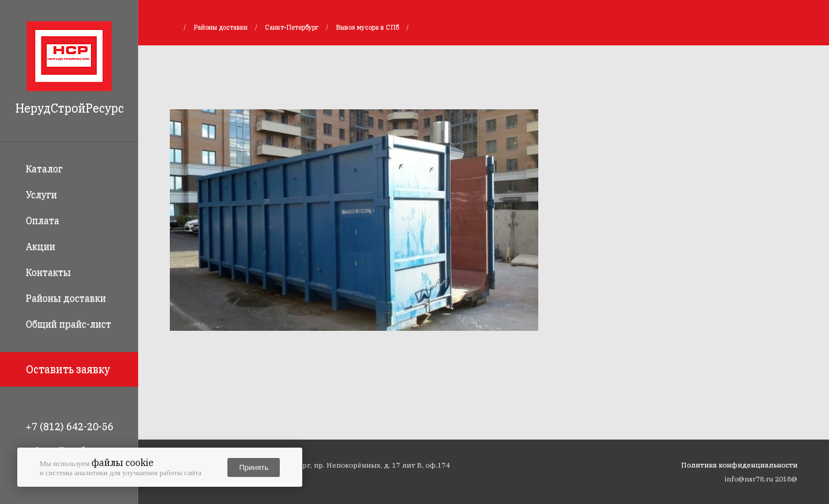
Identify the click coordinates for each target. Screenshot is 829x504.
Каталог (44, 169)
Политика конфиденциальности (739, 465)
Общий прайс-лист (69, 324)
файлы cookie (123, 463)
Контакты (48, 272)
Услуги (41, 194)
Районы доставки (66, 298)
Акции (41, 246)
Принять (254, 467)
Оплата (43, 220)
